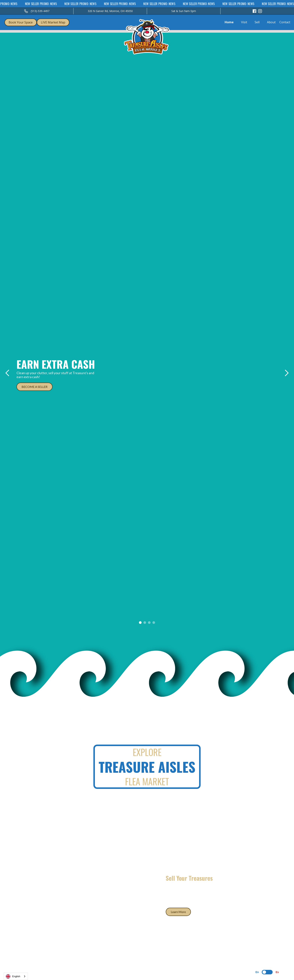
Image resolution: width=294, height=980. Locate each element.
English (13, 976)
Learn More (178, 912)
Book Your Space (21, 22)
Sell (257, 22)
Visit (244, 22)
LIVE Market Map (53, 22)
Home (229, 22)
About (271, 22)
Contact (285, 22)
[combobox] (16, 976)
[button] (7, 373)
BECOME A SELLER (34, 387)
